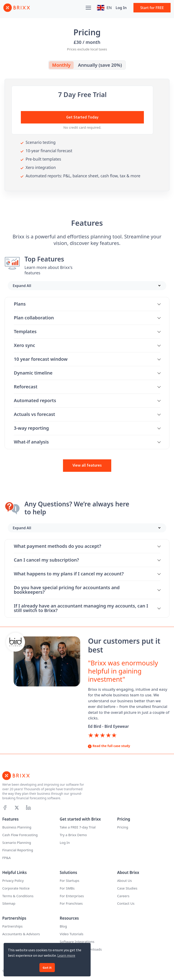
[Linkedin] (28, 808)
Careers (123, 896)
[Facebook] (5, 808)
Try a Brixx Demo (73, 835)
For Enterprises (72, 896)
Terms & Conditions (18, 896)
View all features (87, 465)
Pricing (123, 827)
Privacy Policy (13, 880)
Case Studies (127, 888)
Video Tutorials (72, 934)
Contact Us (126, 903)
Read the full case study (111, 746)
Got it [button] (47, 968)
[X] (17, 808)
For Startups (70, 880)
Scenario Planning (17, 842)
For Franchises (71, 903)
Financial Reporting (18, 850)
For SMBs (67, 888)
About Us (124, 880)
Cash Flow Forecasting (20, 835)
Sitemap (9, 903)
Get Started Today (82, 117)
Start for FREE (152, 8)
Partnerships (12, 926)
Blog (63, 926)
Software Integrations (77, 942)
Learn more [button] (66, 955)
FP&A (6, 858)
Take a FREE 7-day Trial (78, 827)
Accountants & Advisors (21, 934)
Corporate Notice (16, 888)
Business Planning (17, 827)
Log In (121, 8)
